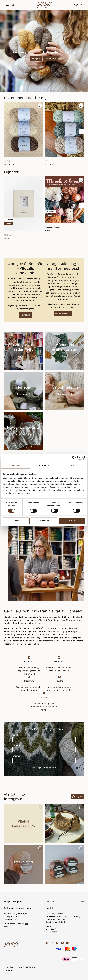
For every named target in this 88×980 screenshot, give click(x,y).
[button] (40, 106)
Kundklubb (25, 315)
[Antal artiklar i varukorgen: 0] (81, 5)
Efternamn (44, 759)
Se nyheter (22, 394)
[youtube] (44, 702)
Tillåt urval (44, 521)
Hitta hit (7, 926)
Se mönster (63, 356)
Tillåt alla (72, 521)
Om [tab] (73, 465)
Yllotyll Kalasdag (63, 313)
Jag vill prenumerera (44, 768)
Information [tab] (44, 465)
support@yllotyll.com (60, 922)
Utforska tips (63, 394)
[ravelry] (59, 684)
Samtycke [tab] (15, 465)
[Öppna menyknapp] (7, 5)
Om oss (22, 356)
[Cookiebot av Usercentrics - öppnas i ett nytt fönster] (74, 458)
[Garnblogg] (59, 664)
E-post (44, 738)
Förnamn (44, 748)
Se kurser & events (22, 434)
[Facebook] (29, 666)
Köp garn (36, 59)
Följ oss (79, 797)
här (26, 924)
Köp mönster (50, 59)
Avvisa (16, 521)
